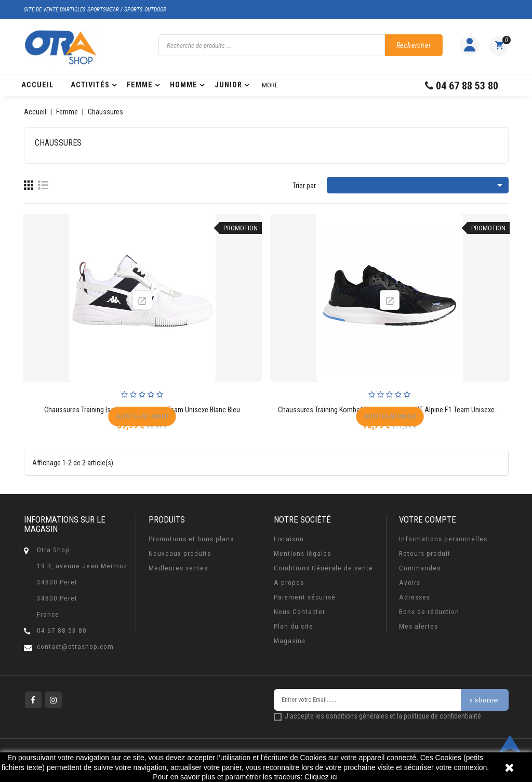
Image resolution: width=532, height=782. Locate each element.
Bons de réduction (429, 612)
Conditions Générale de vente (323, 568)
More (270, 85)
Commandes (420, 568)
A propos (289, 583)
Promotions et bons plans (191, 539)
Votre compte (428, 519)
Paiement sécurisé (305, 597)
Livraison (289, 539)
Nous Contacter (300, 612)
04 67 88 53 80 (62, 630)
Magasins (290, 641)
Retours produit (425, 553)
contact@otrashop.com (75, 647)
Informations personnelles (443, 539)
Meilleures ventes (178, 568)
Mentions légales (302, 553)
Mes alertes (418, 626)
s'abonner (485, 700)
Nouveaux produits (180, 553)
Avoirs (410, 583)
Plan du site (294, 626)
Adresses (415, 597)
